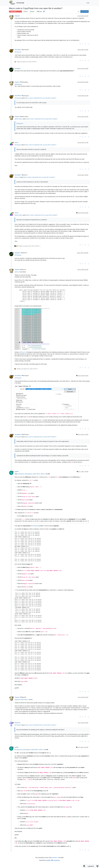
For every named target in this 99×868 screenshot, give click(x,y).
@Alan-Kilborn (19, 119)
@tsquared (21, 474)
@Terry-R (17, 177)
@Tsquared (36, 526)
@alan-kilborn (36, 474)
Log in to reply (85, 11)
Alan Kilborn (18, 50)
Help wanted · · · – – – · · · (15, 12)
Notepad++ (55, 858)
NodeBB (48, 860)
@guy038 (23, 697)
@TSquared (25, 50)
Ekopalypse (18, 69)
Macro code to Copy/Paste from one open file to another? (41, 98)
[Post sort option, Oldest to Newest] (78, 11)
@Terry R (25, 175)
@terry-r (43, 474)
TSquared (17, 16)
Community (20, 3)
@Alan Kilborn (24, 117)
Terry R (16, 143)
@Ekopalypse (24, 82)
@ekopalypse (28, 474)
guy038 (16, 472)
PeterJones (17, 723)
